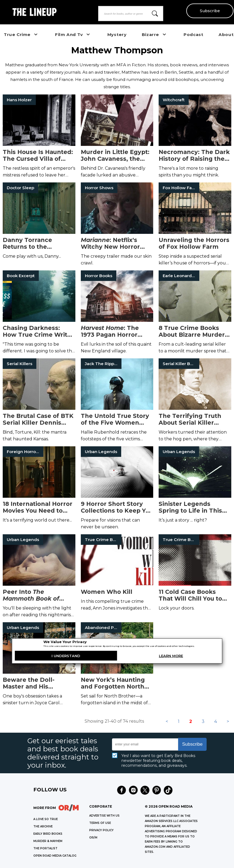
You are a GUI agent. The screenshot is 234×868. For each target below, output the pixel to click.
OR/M (93, 838)
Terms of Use (100, 823)
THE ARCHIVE (43, 826)
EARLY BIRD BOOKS (48, 834)
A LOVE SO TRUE (46, 819)
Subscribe (210, 11)
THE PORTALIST (45, 848)
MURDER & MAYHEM (48, 841)
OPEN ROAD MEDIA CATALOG (55, 856)
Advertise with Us (104, 816)
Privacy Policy (101, 830)
